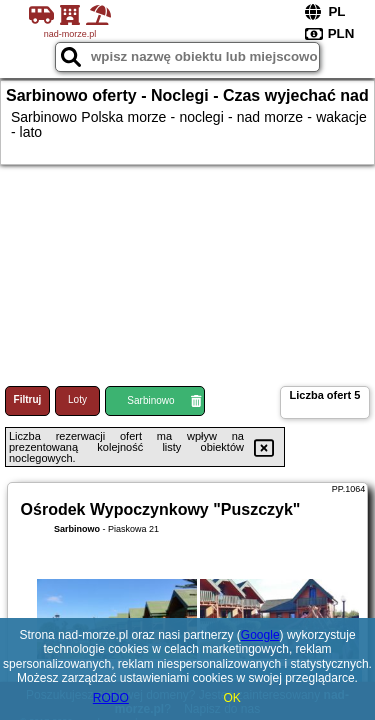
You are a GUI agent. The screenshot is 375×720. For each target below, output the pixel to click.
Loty (77, 399)
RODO (111, 698)
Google (260, 635)
